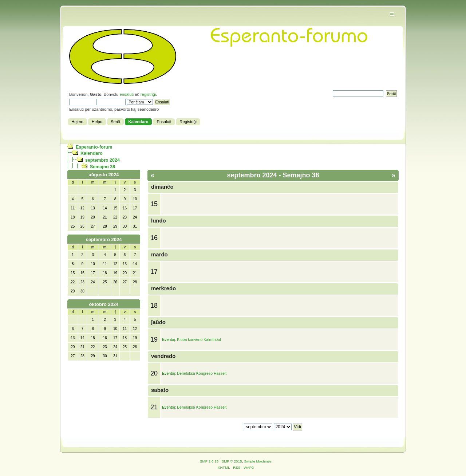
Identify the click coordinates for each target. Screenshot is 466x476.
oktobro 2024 (104, 304)
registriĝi (148, 94)
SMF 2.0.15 (209, 461)
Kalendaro (92, 153)
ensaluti (127, 94)
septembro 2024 (102, 160)
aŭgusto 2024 (104, 175)
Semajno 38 (102, 167)
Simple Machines (258, 461)
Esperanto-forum (94, 147)
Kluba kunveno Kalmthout (199, 339)
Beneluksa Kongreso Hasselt (202, 373)
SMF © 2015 (232, 461)
